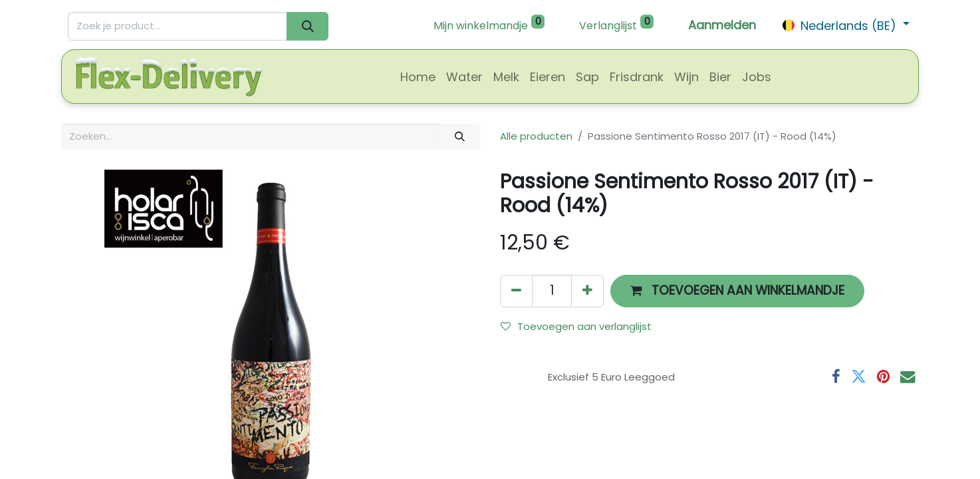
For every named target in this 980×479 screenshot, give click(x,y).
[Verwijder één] (516, 291)
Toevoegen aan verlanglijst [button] (576, 326)
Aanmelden (722, 25)
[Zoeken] (307, 26)
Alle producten (536, 136)
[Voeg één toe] (587, 291)
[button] (737, 291)
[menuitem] (418, 77)
